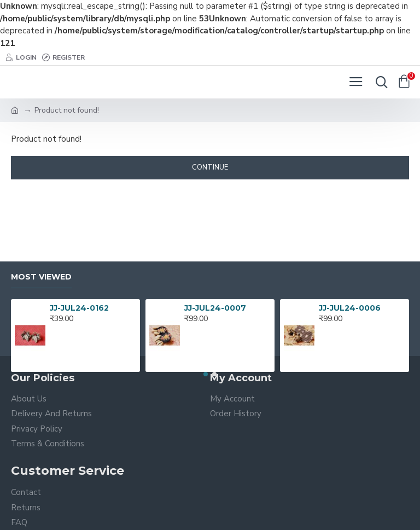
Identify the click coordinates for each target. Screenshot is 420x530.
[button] (206, 374)
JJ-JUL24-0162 (79, 308)
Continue (210, 167)
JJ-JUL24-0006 (350, 308)
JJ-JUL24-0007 (215, 308)
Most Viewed (41, 277)
